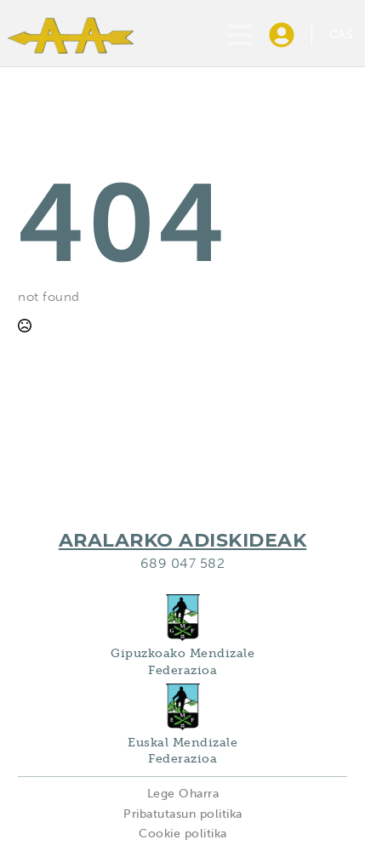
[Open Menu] (240, 35)
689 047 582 (183, 563)
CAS (342, 34)
